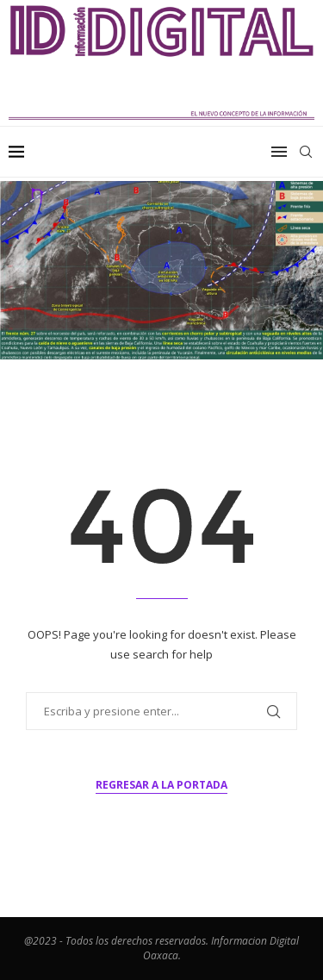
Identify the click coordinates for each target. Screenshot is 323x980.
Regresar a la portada (161, 785)
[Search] (306, 152)
